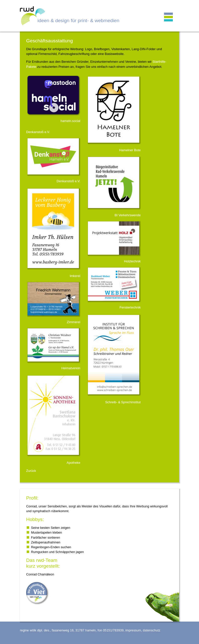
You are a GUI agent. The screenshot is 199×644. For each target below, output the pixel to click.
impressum (133, 630)
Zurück (31, 471)
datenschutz (152, 630)
